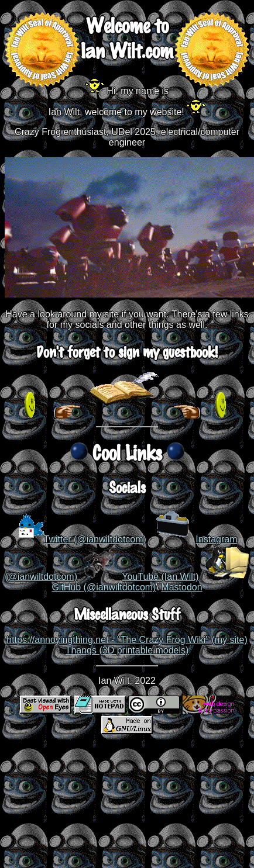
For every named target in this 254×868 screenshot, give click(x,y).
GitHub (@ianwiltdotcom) (104, 587)
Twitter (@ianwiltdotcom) (95, 539)
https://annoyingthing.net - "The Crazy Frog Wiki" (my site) (127, 640)
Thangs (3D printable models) (127, 650)
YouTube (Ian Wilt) (160, 577)
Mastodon (181, 587)
